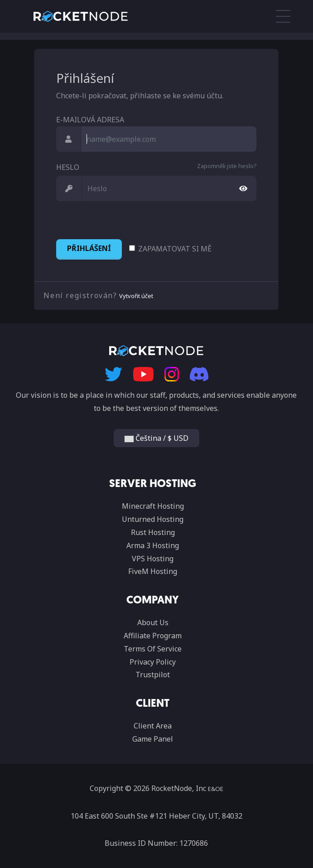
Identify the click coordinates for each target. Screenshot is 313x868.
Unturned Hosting (153, 519)
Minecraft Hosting (153, 506)
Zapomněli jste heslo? (227, 166)
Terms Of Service (153, 649)
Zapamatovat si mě (175, 249)
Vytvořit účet (136, 296)
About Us (153, 622)
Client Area (153, 726)
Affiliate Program (153, 636)
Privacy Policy (153, 662)
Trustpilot (153, 675)
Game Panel (153, 739)
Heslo (68, 167)
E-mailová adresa (90, 120)
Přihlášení (89, 248)
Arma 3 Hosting (153, 545)
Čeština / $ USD (156, 438)
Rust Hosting (153, 532)
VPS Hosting (153, 559)
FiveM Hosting (153, 571)
